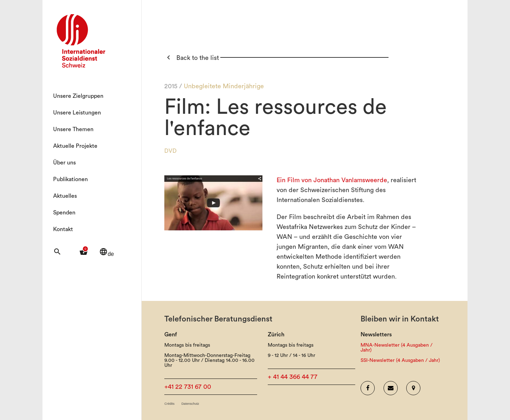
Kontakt (63, 229)
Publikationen (70, 179)
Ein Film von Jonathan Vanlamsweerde (332, 180)
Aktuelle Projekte (75, 146)
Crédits (169, 404)
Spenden (64, 213)
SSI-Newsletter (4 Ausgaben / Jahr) (400, 360)
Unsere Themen (73, 129)
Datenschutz (190, 404)
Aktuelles (65, 196)
